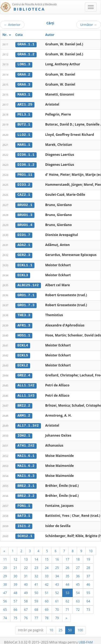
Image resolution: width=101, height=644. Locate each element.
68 (36, 604)
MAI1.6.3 (26, 471)
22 (26, 562)
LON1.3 (24, 64)
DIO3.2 (24, 183)
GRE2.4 (24, 372)
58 (26, 596)
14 (36, 554)
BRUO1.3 (25, 213)
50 (36, 588)
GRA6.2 (24, 74)
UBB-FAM (86, 637)
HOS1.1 (24, 332)
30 (16, 571)
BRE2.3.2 (26, 491)
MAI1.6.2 (26, 461)
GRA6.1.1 (26, 44)
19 (88, 554)
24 (47, 562)
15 (47, 554)
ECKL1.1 (25, 263)
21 (16, 562)
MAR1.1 (24, 144)
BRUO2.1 (25, 203)
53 (68, 588)
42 (47, 579)
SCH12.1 (25, 531)
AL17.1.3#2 (28, 422)
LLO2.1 (24, 134)
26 (68, 562)
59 (36, 596)
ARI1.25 (25, 104)
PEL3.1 (24, 114)
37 (88, 571)
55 (88, 588)
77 (36, 613)
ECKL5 (23, 352)
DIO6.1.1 (26, 154)
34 (57, 571)
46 (88, 579)
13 (26, 554)
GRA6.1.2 (26, 54)
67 (26, 604)
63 (78, 596)
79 (57, 613)
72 (78, 604)
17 (68, 554)
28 (88, 562)
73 (88, 604)
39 (16, 579)
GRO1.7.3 (26, 302)
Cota (19, 35)
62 (68, 596)
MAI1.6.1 (26, 451)
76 (26, 613)
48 (16, 588)
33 (47, 571)
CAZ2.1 (24, 193)
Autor (50, 35)
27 (78, 562)
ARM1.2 (24, 412)
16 (57, 554)
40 (26, 579)
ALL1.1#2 (26, 382)
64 (88, 596)
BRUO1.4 (25, 223)
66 (16, 604)
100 (80, 625)
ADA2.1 (24, 243)
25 (57, 562)
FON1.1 (24, 501)
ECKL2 (23, 362)
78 (47, 613)
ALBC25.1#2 (28, 283)
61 (57, 596)
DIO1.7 (24, 233)
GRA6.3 (24, 84)
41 (36, 579)
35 (68, 571)
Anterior (12, 25)
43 (57, 579)
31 (26, 571)
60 (47, 596)
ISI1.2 (24, 521)
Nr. (7, 35)
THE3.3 (24, 312)
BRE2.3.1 (26, 481)
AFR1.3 (24, 322)
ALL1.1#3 (26, 392)
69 (47, 604)
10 (91, 546)
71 (68, 604)
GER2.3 (24, 253)
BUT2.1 (24, 124)
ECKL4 (23, 342)
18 (78, 554)
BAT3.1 (24, 511)
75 (16, 613)
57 (16, 596)
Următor (89, 25)
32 (36, 571)
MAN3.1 (24, 94)
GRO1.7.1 (26, 293)
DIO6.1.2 (26, 164)
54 (78, 588)
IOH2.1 (24, 432)
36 (78, 571)
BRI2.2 (24, 402)
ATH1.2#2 (26, 441)
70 (57, 604)
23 (36, 562)
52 (57, 588)
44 (68, 579)
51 (47, 588)
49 (26, 588)
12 (16, 554)
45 (78, 579)
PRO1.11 (25, 173)
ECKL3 (23, 273)
